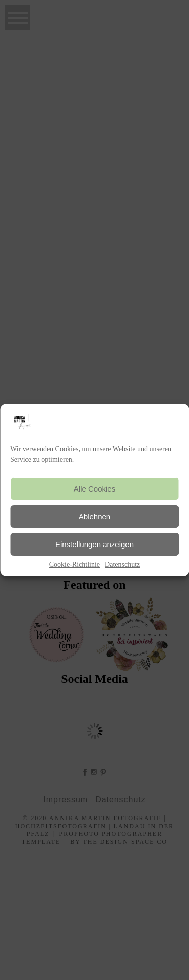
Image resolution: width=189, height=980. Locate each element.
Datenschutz (122, 564)
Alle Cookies (94, 489)
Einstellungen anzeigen (94, 544)
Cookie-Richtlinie (75, 564)
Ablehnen (94, 516)
